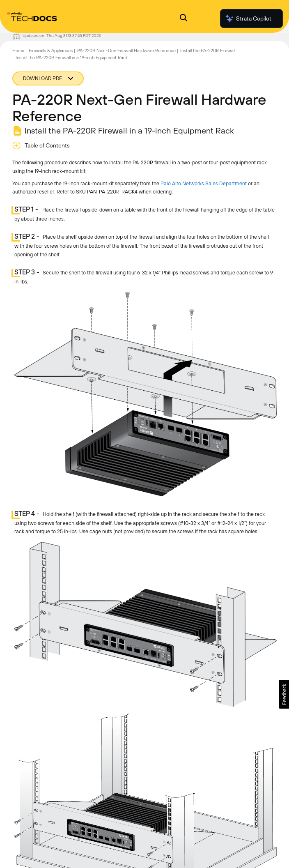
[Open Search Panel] (183, 19)
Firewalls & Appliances (51, 51)
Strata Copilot (248, 18)
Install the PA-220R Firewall (208, 51)
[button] (284, 694)
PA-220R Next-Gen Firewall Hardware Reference (126, 51)
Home (18, 51)
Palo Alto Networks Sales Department (204, 183)
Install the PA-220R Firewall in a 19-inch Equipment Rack (72, 58)
